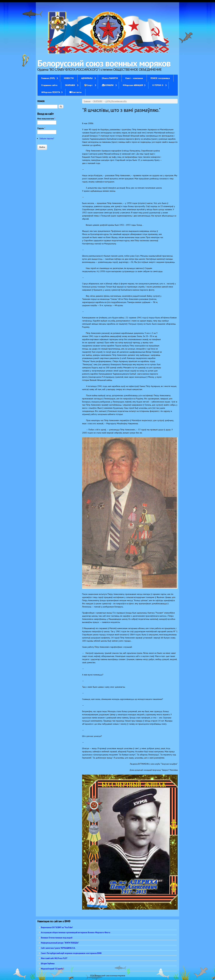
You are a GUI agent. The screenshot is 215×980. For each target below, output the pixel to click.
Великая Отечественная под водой (57, 938)
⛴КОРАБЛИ (108, 85)
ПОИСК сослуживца (160, 78)
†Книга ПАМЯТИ (110, 78)
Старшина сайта (49, 85)
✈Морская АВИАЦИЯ (133, 85)
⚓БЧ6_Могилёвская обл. (116, 101)
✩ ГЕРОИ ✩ (158, 85)
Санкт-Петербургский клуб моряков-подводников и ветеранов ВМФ (71, 953)
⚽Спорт (88, 85)
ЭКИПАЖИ (70, 85)
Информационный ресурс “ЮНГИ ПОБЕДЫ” (60, 943)
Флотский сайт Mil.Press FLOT (54, 958)
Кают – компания (134, 78)
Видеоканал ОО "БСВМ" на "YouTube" (57, 927)
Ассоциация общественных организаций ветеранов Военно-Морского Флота (76, 932)
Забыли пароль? (47, 138)
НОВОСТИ (69, 78)
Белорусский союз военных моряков (104, 63)
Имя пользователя (46, 119)
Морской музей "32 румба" (52, 969)
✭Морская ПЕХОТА (51, 92)
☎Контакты (75, 92)
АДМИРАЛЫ (87, 78)
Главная (87, 101)
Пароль (41, 128)
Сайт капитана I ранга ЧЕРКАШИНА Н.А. (58, 948)
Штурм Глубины (48, 963)
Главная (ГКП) (48, 78)
